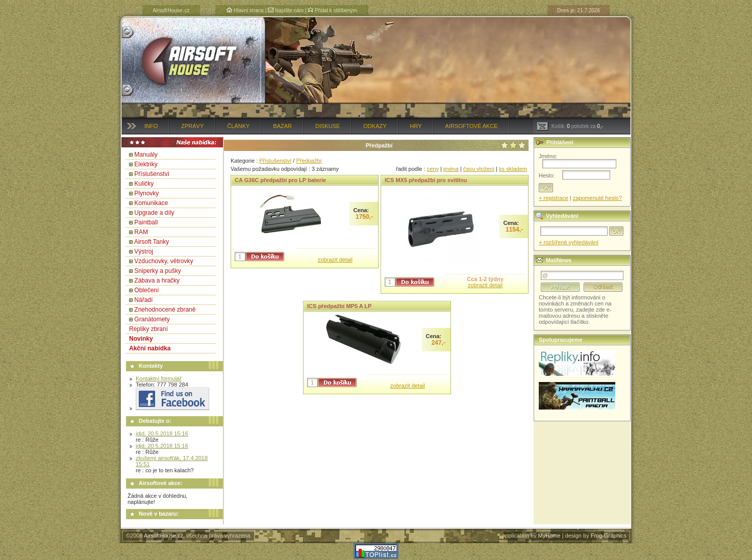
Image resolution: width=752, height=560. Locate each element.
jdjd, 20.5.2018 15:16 (162, 434)
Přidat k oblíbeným (332, 10)
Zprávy (192, 126)
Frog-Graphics (609, 536)
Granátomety (152, 319)
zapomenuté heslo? (597, 198)
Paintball (146, 222)
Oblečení (146, 290)
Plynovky (146, 193)
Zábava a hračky (157, 281)
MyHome (549, 536)
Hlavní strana (245, 10)
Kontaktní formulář (159, 378)
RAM (141, 232)
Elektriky (146, 164)
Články (238, 126)
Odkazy (375, 126)
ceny (433, 169)
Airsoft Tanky (152, 242)
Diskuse (328, 126)
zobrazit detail (335, 260)
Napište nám (286, 10)
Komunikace (151, 203)
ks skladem (513, 169)
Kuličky (144, 184)
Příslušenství (152, 174)
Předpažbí (309, 161)
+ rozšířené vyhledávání (569, 242)
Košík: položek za (570, 126)
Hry (416, 126)
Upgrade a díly (154, 213)
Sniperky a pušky (157, 271)
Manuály (146, 155)
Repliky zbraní (148, 329)
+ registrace (554, 198)
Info (151, 126)
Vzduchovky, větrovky (164, 261)
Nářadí (143, 300)
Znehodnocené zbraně (165, 310)
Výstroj (144, 251)
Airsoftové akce (472, 126)
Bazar (282, 126)
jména (451, 169)
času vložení (479, 169)
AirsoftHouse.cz (164, 536)
